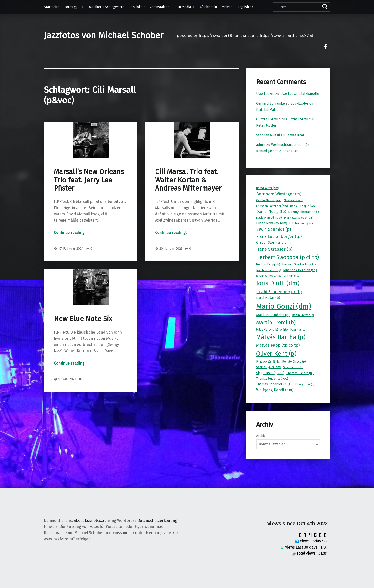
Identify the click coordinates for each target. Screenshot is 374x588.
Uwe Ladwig (265, 94)
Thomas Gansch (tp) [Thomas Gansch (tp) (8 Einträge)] (300, 373)
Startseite (52, 7)
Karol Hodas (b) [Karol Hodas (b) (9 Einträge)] (268, 298)
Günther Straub (268, 119)
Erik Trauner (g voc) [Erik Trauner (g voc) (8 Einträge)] (302, 223)
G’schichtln (208, 7)
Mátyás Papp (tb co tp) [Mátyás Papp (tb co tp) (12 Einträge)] (278, 345)
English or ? (247, 7)
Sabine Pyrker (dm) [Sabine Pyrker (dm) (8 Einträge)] (269, 367)
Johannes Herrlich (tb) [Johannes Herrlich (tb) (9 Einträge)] (300, 270)
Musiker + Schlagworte (107, 7)
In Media (184, 7)
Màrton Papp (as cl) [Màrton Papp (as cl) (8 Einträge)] (293, 330)
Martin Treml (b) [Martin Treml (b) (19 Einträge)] (276, 322)
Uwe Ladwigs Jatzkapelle (300, 94)
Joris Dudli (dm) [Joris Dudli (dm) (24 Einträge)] (278, 283)
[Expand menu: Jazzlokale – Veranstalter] (171, 7)
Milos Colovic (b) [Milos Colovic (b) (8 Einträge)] (267, 330)
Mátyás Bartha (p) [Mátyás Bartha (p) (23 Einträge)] (281, 337)
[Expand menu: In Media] (193, 7)
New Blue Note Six (83, 319)
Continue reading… (71, 233)
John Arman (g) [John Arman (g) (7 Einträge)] (291, 276)
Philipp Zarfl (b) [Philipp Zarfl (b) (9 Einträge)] (268, 362)
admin (261, 145)
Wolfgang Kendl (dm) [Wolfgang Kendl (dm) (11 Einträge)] (275, 390)
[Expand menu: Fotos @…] (83, 7)
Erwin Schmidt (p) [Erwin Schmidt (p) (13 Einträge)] (274, 229)
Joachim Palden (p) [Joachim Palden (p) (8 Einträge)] (269, 270)
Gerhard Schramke (270, 103)
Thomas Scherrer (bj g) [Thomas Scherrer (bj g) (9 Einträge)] (274, 384)
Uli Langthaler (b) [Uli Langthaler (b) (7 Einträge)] (304, 384)
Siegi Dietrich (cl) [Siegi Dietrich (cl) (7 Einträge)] (293, 367)
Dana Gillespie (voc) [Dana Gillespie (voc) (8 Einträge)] (303, 206)
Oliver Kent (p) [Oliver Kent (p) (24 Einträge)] (276, 354)
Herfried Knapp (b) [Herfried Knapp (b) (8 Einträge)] (268, 265)
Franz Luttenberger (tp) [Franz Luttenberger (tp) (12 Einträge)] (279, 236)
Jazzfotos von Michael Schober (104, 36)
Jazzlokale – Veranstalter (149, 7)
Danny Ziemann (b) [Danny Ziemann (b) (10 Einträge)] (304, 212)
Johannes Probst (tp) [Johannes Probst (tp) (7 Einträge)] (268, 276)
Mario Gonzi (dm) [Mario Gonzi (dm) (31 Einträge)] (284, 306)
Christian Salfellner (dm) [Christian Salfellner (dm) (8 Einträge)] (272, 206)
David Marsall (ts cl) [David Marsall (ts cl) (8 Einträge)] (269, 218)
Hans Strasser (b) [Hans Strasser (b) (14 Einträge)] (274, 249)
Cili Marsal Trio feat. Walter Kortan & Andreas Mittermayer (188, 180)
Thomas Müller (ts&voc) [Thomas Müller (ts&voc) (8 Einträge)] (272, 379)
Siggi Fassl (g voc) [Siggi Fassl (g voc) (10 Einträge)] (270, 373)
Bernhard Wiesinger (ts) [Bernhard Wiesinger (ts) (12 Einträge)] (279, 194)
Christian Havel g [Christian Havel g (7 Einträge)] (293, 200)
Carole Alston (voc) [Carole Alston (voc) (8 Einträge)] (269, 200)
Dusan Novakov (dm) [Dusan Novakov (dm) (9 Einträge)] (272, 223)
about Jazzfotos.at (90, 521)
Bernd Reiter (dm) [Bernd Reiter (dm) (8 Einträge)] (268, 188)
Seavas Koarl (296, 135)
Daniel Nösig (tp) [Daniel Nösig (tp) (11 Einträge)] (271, 212)
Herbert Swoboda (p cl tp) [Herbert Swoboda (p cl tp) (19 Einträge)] (288, 257)
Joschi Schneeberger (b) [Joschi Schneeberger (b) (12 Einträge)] (279, 292)
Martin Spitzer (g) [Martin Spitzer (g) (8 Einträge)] (303, 315)
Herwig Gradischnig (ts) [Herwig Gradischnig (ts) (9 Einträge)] (300, 264)
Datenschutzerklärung (157, 521)
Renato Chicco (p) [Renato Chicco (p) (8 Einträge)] (294, 362)
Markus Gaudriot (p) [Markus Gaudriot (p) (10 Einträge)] (273, 315)
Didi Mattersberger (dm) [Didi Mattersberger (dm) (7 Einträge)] (299, 218)
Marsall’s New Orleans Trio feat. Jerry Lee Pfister (89, 180)
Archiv (261, 436)
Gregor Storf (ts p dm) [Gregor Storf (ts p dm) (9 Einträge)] (273, 242)
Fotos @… (72, 7)
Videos (227, 7)
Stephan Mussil (268, 135)
